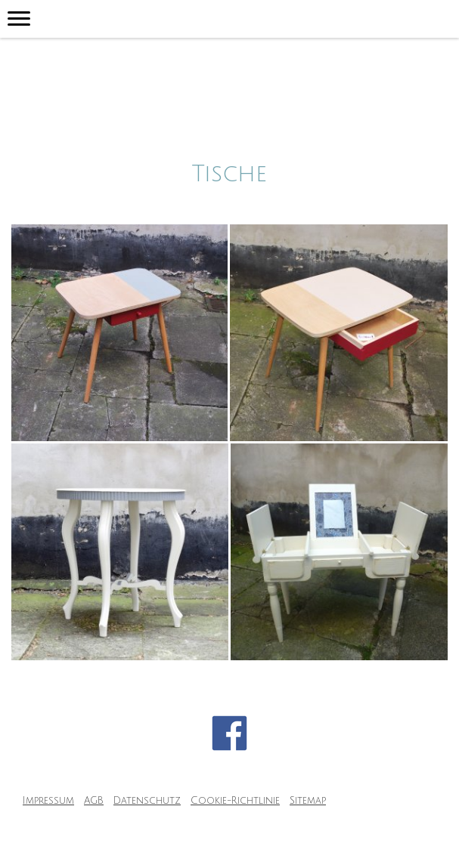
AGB (94, 801)
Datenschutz (147, 801)
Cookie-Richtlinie (235, 801)
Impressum (48, 801)
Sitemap (308, 801)
